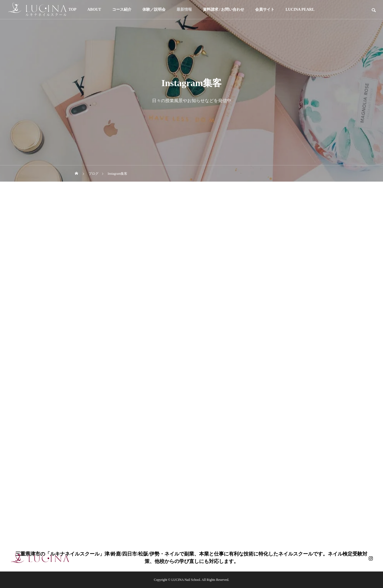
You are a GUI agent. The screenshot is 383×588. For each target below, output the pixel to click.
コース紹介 (122, 9)
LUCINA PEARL (300, 9)
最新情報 (184, 9)
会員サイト (265, 9)
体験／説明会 (154, 9)
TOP (72, 9)
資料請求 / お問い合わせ (224, 9)
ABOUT (94, 9)
